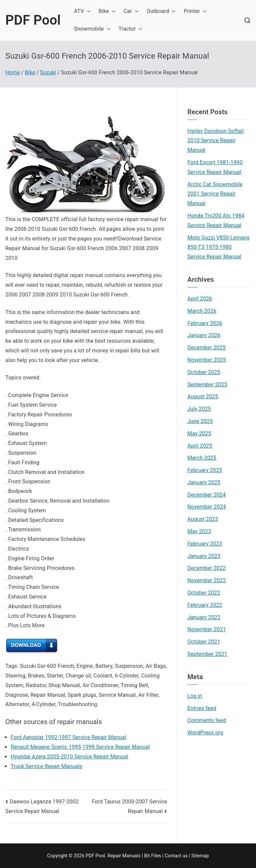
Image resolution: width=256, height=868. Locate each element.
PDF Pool (33, 20)
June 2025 (200, 421)
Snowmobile (92, 29)
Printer (195, 11)
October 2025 (204, 372)
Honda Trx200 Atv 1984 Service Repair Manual (216, 220)
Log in (195, 696)
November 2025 (207, 360)
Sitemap (200, 856)
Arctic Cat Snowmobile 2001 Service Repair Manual (215, 194)
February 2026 (205, 323)
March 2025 (202, 458)
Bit (147, 856)
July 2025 (199, 409)
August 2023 (203, 519)
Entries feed (202, 708)
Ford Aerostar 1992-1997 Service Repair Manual (68, 737)
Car (131, 11)
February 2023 (205, 544)
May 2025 (199, 434)
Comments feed (207, 720)
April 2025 (200, 446)
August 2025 (203, 397)
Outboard (161, 11)
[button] (87, 11)
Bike (107, 11)
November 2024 (207, 507)
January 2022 (204, 617)
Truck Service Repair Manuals (46, 766)
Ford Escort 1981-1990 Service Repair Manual (215, 167)
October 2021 (204, 642)
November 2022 (207, 580)
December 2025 (206, 348)
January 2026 (204, 335)
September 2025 (207, 385)
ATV (82, 11)
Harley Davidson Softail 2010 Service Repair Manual (215, 141)
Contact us (176, 856)
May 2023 (199, 531)
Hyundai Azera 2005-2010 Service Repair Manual (69, 757)
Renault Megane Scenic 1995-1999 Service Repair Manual (80, 747)
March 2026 (202, 311)
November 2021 (207, 629)
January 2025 (204, 482)
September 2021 (207, 654)
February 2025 (205, 470)
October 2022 (204, 593)
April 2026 (200, 299)
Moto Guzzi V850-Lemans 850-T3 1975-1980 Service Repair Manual (218, 247)
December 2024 (206, 495)
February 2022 (205, 605)
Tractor (131, 29)
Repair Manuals (124, 856)
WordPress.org (205, 733)
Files (156, 856)
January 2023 (204, 556)
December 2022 (206, 568)
